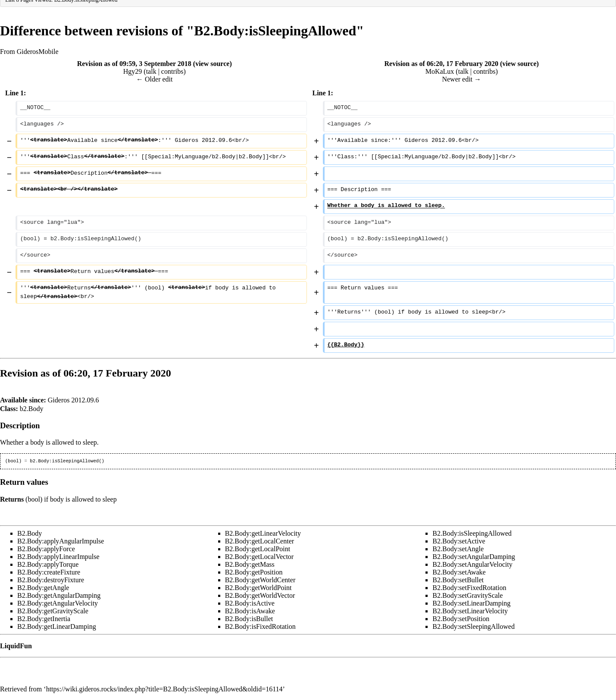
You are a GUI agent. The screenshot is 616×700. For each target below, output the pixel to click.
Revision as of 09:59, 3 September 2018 (134, 64)
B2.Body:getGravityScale (53, 611)
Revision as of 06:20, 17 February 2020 (441, 64)
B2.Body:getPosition (254, 572)
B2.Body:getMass (250, 564)
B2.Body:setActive (459, 541)
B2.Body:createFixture (49, 572)
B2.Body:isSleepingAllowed (472, 533)
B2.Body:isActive (250, 603)
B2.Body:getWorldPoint (258, 588)
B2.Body (30, 533)
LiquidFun (16, 646)
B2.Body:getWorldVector (260, 595)
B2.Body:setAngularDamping (474, 557)
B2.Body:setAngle (458, 549)
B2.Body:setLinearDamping (471, 603)
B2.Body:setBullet (458, 580)
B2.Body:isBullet (249, 619)
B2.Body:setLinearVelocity (470, 611)
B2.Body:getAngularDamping (59, 595)
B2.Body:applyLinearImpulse (58, 557)
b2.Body (32, 409)
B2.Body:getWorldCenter (260, 580)
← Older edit (154, 79)
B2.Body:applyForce (46, 549)
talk (151, 71)
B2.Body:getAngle (43, 588)
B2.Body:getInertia (44, 619)
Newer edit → (461, 79)
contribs (172, 71)
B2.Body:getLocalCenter (260, 541)
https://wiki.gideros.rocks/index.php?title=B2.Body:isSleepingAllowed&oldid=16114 (164, 689)
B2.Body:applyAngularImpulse (61, 541)
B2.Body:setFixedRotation (469, 588)
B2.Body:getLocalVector (260, 557)
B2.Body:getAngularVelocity (58, 603)
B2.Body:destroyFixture (51, 580)
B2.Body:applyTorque (48, 564)
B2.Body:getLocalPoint (258, 549)
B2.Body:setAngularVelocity (472, 564)
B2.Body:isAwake (250, 611)
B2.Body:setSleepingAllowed (474, 626)
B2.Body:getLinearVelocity (263, 533)
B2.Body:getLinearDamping (57, 626)
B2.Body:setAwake (459, 572)
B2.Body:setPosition (461, 619)
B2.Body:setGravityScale (467, 595)
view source (212, 64)
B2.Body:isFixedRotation (260, 626)
